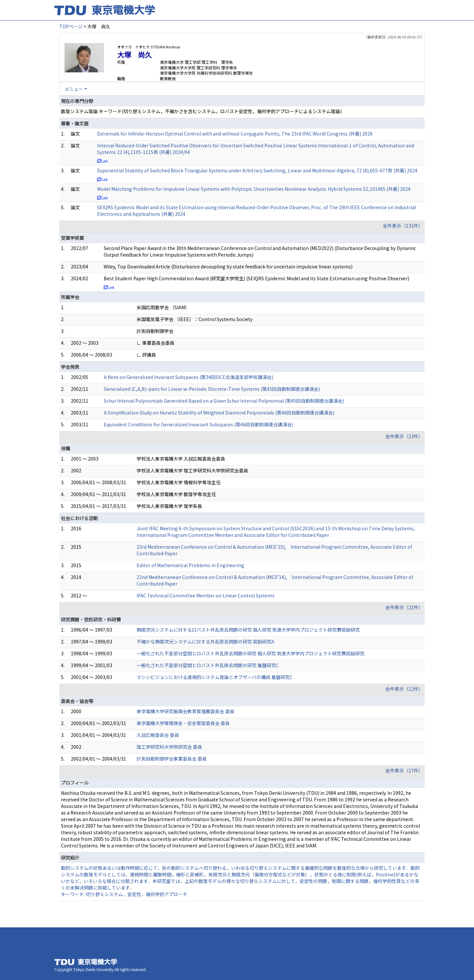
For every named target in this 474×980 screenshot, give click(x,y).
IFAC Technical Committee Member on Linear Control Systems (206, 595)
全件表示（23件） (404, 436)
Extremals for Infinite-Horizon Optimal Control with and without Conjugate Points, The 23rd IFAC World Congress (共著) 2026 (235, 134)
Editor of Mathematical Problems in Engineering (190, 565)
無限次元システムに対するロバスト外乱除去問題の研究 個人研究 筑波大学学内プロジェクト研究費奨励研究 (248, 630)
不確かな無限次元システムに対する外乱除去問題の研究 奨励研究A (205, 641)
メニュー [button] (74, 89)
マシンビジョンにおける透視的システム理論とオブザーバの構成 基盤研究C (215, 677)
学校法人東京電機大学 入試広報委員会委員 (181, 459)
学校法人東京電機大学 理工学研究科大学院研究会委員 (192, 470)
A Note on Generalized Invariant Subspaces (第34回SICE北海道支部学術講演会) (188, 377)
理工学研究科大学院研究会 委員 (169, 747)
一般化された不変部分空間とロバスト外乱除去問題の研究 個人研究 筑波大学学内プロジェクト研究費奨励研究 (250, 653)
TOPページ (71, 26)
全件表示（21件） (404, 607)
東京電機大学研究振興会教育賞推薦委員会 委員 (185, 711)
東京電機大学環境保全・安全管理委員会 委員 (183, 723)
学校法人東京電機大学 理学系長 (169, 506)
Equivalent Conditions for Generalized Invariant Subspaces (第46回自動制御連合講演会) (198, 424)
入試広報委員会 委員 (158, 735)
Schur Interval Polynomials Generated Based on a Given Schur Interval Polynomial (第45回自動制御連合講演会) (224, 401)
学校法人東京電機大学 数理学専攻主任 (176, 494)
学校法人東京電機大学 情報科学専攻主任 (179, 482)
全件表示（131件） (403, 226)
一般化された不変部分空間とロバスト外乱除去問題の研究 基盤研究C (208, 665)
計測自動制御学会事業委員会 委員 (172, 759)
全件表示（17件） (404, 770)
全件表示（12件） (404, 689)
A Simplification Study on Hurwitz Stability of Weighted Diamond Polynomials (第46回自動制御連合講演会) (219, 413)
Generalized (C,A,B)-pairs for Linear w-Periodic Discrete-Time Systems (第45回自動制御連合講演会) (212, 389)
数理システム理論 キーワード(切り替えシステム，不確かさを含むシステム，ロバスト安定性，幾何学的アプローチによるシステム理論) (201, 111)
